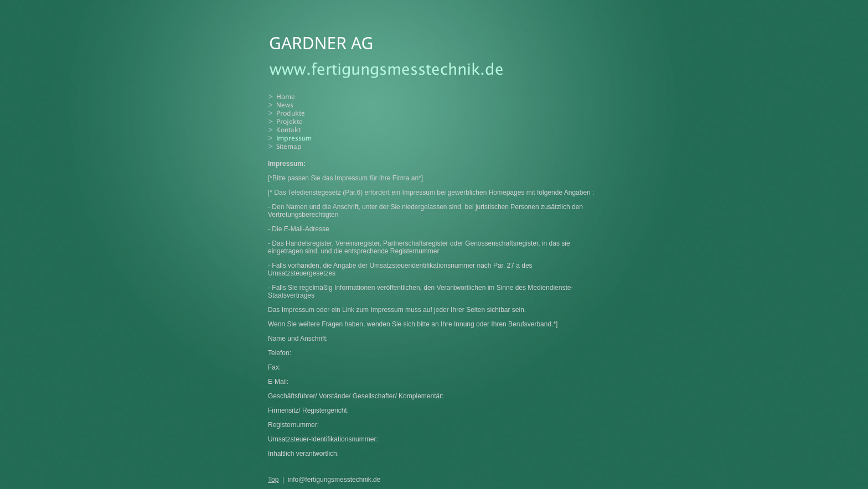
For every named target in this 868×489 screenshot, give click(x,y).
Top (273, 480)
